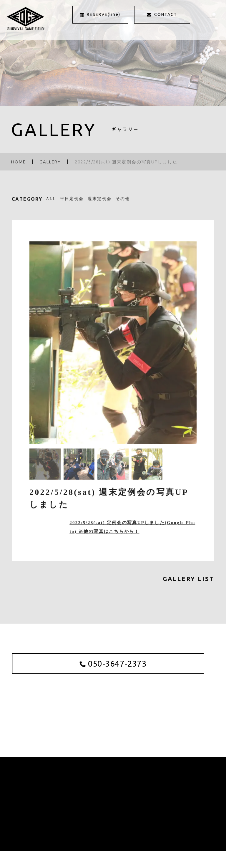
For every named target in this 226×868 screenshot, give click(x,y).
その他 (123, 203)
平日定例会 (72, 203)
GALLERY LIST (188, 579)
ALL (51, 203)
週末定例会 (100, 203)
